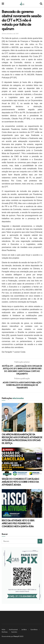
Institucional (13, 629)
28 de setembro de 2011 (10, 34)
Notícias (7, 430)
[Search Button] (40, 541)
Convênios (34, 629)
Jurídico (24, 629)
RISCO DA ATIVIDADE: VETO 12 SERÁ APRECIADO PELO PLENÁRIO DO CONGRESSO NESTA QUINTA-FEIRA (18, 523)
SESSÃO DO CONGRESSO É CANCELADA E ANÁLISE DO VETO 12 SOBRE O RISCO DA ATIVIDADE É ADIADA (20, 482)
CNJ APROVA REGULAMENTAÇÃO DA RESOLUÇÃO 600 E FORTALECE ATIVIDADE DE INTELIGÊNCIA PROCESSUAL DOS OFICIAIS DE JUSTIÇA (22, 439)
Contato (14, 632)
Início (4, 629)
